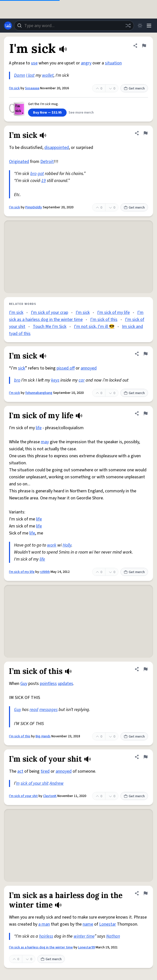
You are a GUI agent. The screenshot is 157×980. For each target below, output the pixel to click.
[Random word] (128, 26)
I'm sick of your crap (49, 313)
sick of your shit (35, 783)
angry (86, 63)
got (41, 174)
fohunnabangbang (39, 393)
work (52, 545)
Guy (24, 684)
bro (33, 174)
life (39, 428)
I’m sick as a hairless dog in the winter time (41, 947)
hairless (46, 936)
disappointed (57, 148)
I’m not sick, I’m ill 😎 (94, 327)
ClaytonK (50, 796)
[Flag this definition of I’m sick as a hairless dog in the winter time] (145, 893)
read (34, 710)
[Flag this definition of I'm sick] (144, 46)
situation (113, 63)
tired (45, 771)
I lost (30, 75)
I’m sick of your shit (23, 796)
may (45, 442)
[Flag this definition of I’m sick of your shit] (145, 757)
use (34, 63)
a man (44, 924)
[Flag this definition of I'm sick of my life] (145, 413)
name (88, 924)
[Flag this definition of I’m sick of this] (145, 669)
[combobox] (74, 26)
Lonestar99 (87, 947)
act (20, 771)
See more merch (81, 113)
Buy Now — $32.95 (47, 113)
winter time (84, 936)
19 (44, 181)
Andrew (57, 783)
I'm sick (14, 88)
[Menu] (149, 26)
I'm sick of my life (113, 313)
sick (22, 368)
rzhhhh (45, 572)
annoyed (89, 368)
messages (48, 710)
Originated (19, 162)
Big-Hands (43, 736)
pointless (48, 684)
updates (65, 684)
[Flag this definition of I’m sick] (145, 133)
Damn (20, 75)
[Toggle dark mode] (140, 26)
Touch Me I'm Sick (50, 327)
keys (55, 380)
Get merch (134, 88)
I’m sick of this (104, 320)
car (82, 380)
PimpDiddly (34, 207)
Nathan (113, 936)
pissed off (66, 368)
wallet (48, 75)
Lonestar (108, 924)
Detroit (47, 162)
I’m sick (15, 207)
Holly (67, 545)
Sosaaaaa (32, 88)
